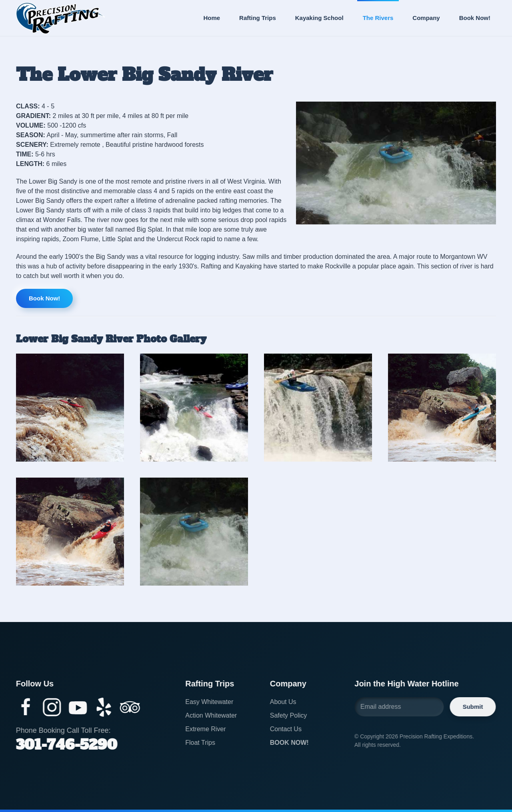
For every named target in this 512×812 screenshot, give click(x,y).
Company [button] (426, 18)
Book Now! (475, 18)
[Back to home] (60, 18)
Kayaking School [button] (319, 18)
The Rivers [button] (378, 18)
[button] (70, 408)
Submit (472, 707)
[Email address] (398, 707)
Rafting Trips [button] (258, 18)
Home (212, 18)
